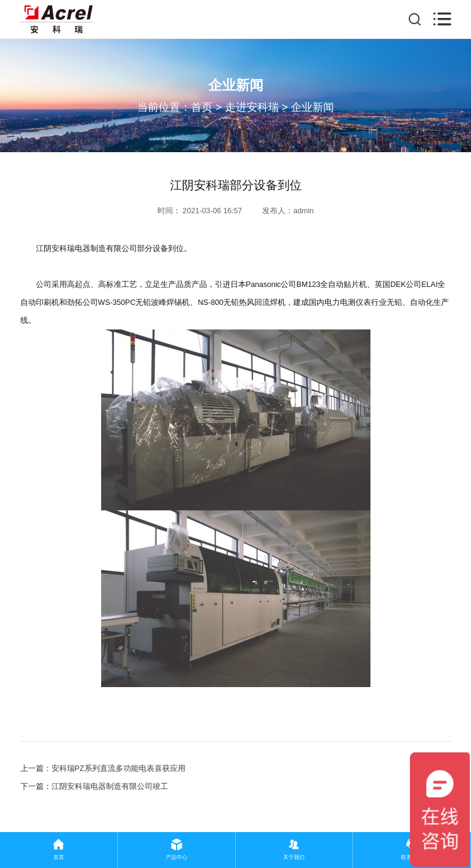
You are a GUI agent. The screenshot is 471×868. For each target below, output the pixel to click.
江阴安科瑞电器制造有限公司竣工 (110, 787)
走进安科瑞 (252, 107)
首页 (202, 107)
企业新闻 (312, 107)
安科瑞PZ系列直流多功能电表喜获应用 (118, 769)
